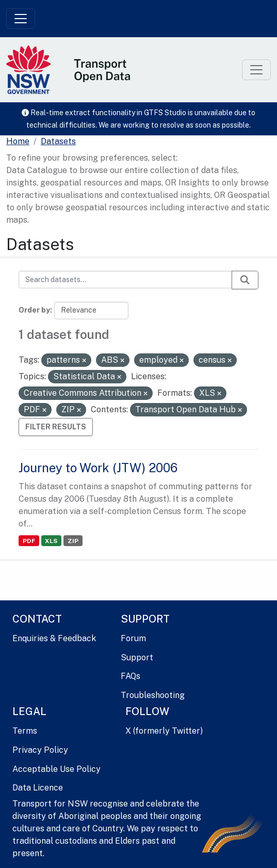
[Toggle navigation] (21, 19)
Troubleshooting (153, 695)
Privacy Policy (40, 750)
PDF (29, 541)
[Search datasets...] (125, 280)
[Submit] (245, 280)
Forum (133, 638)
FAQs (131, 676)
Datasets (58, 141)
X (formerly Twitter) (164, 731)
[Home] (18, 142)
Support (137, 657)
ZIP (73, 541)
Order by (34, 310)
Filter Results (56, 427)
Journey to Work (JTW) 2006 (98, 468)
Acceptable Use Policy (56, 769)
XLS (51, 541)
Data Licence (38, 788)
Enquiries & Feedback (54, 638)
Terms (25, 731)
